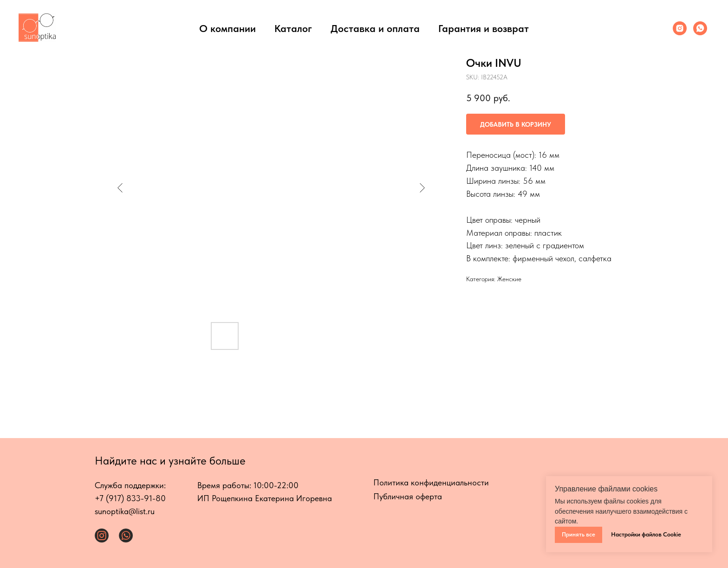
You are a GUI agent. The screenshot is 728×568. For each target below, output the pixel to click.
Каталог (293, 28)
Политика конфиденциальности (431, 482)
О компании (227, 28)
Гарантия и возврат (484, 28)
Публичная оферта (408, 496)
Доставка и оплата (375, 28)
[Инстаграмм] (680, 28)
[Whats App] (700, 28)
